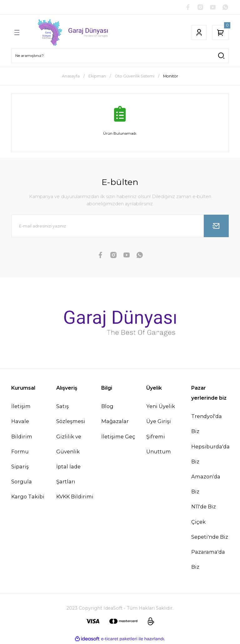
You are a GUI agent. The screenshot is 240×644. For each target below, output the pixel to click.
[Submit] (216, 227)
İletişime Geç (118, 437)
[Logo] (68, 33)
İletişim (21, 407)
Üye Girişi (159, 422)
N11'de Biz (204, 507)
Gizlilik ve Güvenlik (69, 445)
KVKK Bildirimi (75, 497)
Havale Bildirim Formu (22, 437)
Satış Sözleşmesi (71, 414)
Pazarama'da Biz (208, 560)
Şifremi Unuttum (159, 445)
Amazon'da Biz (206, 485)
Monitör (171, 77)
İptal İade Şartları (68, 475)
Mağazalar (115, 422)
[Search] (120, 56)
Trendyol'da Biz (207, 424)
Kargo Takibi (28, 497)
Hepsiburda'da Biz (210, 455)
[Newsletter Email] (120, 227)
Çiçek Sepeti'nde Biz (210, 530)
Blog (107, 407)
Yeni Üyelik (161, 407)
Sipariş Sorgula (22, 475)
